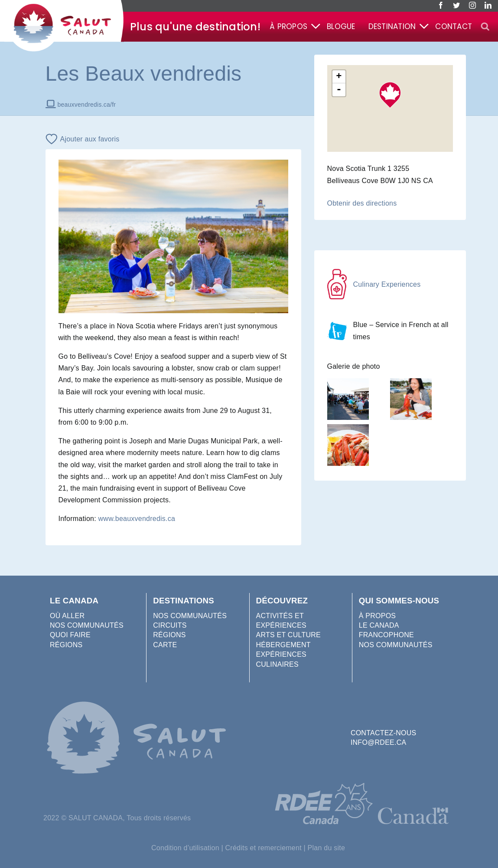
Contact (454, 26)
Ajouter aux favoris (90, 139)
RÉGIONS (66, 645)
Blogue (341, 26)
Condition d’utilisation (185, 848)
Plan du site (327, 848)
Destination (392, 26)
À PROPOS (378, 616)
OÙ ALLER (67, 616)
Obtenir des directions (362, 203)
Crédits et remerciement (264, 848)
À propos (288, 26)
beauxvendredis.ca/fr (87, 105)
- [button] (339, 90)
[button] (485, 27)
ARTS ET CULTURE (288, 635)
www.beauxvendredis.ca (137, 519)
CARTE (165, 645)
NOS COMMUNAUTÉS (87, 625)
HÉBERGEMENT (283, 645)
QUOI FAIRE (70, 635)
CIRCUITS (170, 625)
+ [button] (339, 77)
